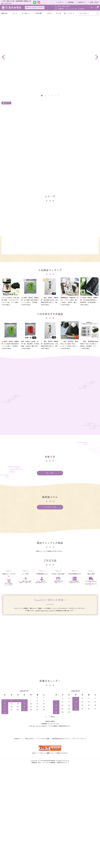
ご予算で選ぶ (38, 13)
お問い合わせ (94, 2)
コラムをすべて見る (50, 573)
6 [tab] (58, 96)
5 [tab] (55, 96)
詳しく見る (50, 539)
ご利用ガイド (82, 2)
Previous (3, 57)
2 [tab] (45, 96)
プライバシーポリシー (79, 827)
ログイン (61, 2)
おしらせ (59, 13)
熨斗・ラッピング (69, 13)
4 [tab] (52, 96)
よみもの (49, 13)
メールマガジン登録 (43, 827)
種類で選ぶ (5, 13)
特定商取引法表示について (61, 827)
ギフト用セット (26, 13)
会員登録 (71, 2)
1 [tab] (42, 96)
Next (97, 57)
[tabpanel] (50, 39)
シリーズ (15, 13)
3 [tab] (48, 96)
